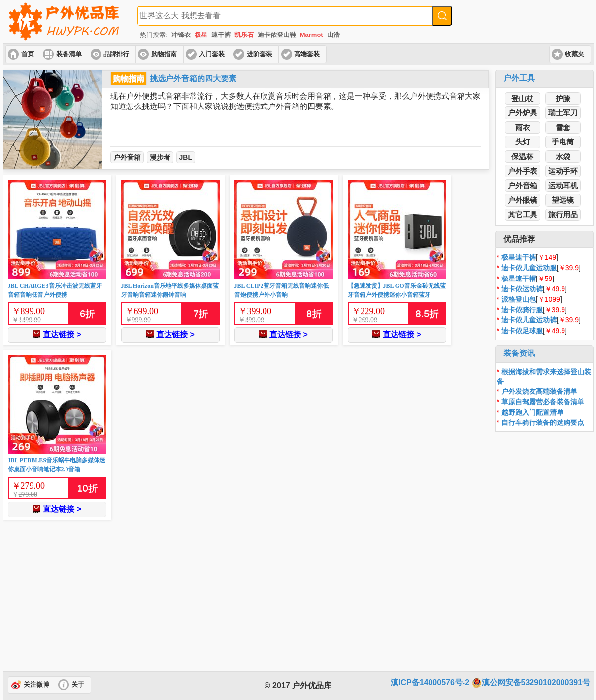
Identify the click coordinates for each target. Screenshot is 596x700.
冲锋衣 (181, 35)
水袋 (563, 157)
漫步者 (160, 157)
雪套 (563, 127)
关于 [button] (78, 685)
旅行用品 (563, 215)
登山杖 (522, 98)
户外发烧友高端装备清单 (539, 391)
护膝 (563, 98)
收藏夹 (575, 54)
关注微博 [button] (36, 685)
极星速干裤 (519, 257)
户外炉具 (523, 113)
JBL (186, 157)
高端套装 (307, 54)
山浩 (333, 35)
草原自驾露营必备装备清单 (543, 402)
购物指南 (164, 54)
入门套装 (212, 54)
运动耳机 (563, 186)
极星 (201, 35)
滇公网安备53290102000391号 (531, 683)
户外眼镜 (523, 200)
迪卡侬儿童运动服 (529, 268)
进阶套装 (260, 54)
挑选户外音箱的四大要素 (193, 79)
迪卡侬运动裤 (522, 289)
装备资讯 (519, 353)
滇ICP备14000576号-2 (430, 682)
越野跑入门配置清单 (532, 412)
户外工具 (519, 78)
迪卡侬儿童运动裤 (529, 320)
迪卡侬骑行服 (522, 310)
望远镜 (563, 200)
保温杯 (522, 157)
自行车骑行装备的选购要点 (543, 422)
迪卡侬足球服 (522, 331)
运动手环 (563, 171)
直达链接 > (57, 334)
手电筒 (563, 142)
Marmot (312, 35)
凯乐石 (244, 35)
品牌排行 (116, 54)
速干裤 (221, 35)
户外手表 (523, 171)
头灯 (523, 142)
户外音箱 (127, 157)
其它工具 (523, 215)
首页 (28, 54)
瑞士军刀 (563, 113)
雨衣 (523, 127)
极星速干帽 (519, 279)
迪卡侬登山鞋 (277, 35)
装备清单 (69, 54)
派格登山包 (519, 299)
